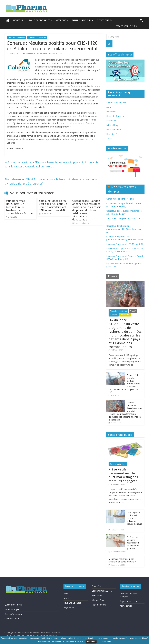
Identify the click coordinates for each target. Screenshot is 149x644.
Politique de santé (40, 20)
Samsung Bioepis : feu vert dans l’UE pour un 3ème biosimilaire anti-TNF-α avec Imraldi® (54, 205)
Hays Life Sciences (115, 116)
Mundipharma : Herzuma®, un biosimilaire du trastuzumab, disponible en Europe (19, 207)
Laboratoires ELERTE (116, 103)
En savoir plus (105, 641)
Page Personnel (114, 130)
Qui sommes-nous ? (14, 605)
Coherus (52, 53)
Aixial (109, 107)
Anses (109, 139)
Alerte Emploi (126, 606)
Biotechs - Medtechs (16, 38)
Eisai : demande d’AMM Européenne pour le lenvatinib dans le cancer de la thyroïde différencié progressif (51, 181)
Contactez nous (12, 619)
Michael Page (113, 125)
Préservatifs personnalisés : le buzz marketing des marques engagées (123, 475)
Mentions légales (12, 609)
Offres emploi (105, 20)
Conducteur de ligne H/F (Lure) (121, 199)
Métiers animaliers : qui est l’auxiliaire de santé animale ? (122, 560)
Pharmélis (111, 112)
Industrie (18, 20)
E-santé (133, 311)
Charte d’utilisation (13, 614)
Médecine (61, 20)
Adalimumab (31, 53)
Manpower (111, 121)
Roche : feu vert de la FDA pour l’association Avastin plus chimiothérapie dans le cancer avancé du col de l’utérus (51, 164)
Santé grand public (83, 20)
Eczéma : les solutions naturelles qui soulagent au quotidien (133, 543)
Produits (42, 38)
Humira (59, 53)
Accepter (91, 641)
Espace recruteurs (126, 26)
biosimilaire (42, 53)
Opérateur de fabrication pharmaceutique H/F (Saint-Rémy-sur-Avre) (124, 229)
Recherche (125, 315)
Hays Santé (112, 134)
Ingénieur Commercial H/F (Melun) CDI (125, 244)
